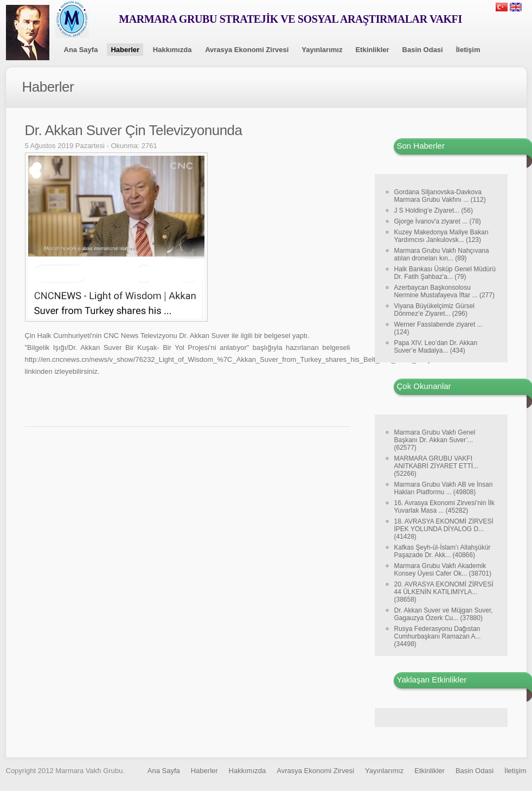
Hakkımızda (172, 50)
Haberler (125, 50)
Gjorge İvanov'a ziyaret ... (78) (438, 221)
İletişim (468, 50)
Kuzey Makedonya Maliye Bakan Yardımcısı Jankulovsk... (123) (441, 236)
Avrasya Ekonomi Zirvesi (247, 50)
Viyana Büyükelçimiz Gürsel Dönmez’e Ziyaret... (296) (435, 310)
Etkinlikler (372, 50)
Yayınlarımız (322, 50)
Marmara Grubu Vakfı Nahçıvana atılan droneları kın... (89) (442, 254)
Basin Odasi (423, 50)
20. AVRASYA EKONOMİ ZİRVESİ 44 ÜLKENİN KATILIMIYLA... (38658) (444, 592)
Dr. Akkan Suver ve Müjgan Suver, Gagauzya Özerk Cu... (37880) (444, 614)
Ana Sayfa (81, 50)
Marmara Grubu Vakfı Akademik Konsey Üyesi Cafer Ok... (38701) (443, 570)
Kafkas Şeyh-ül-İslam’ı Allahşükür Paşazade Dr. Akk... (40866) (443, 551)
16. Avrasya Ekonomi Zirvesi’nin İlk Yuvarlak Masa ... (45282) (444, 507)
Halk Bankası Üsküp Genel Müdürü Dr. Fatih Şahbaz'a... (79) (445, 273)
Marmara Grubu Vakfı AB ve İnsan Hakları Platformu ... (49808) (444, 488)
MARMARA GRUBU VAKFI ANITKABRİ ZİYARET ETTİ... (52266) (437, 466)
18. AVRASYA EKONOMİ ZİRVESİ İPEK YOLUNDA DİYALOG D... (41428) (444, 529)
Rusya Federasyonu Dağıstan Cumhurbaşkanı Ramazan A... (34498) (438, 636)
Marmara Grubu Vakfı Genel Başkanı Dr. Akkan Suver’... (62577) (435, 440)
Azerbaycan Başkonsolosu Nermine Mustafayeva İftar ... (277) (444, 291)
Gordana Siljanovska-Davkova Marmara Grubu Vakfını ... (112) (440, 196)
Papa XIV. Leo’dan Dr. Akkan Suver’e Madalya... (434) (436, 347)
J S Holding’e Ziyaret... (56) (434, 210)
